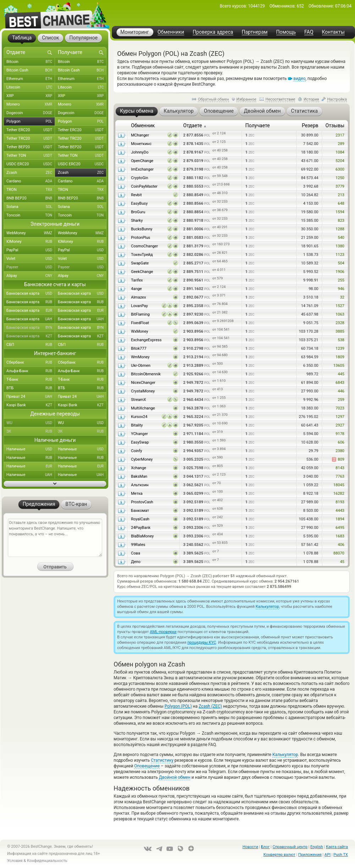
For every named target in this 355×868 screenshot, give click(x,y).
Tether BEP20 (31, 147)
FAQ (309, 32)
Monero (31, 105)
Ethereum (31, 79)
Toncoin (31, 215)
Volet (31, 259)
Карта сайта (337, 847)
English (317, 847)
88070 (339, 553)
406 (341, 545)
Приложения (310, 855)
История (311, 99)
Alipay (31, 276)
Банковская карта (31, 294)
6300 (340, 169)
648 (341, 203)
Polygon (31, 122)
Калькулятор (267, 607)
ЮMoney (31, 242)
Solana (31, 207)
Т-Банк (31, 380)
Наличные (31, 449)
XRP (31, 96)
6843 (340, 383)
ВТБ (31, 388)
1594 (340, 212)
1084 (340, 152)
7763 (340, 476)
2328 (340, 323)
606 (341, 442)
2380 (340, 451)
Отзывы (335, 125)
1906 (340, 272)
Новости (250, 847)
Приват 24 (31, 397)
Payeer (31, 267)
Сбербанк (31, 363)
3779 (340, 186)
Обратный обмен (213, 99)
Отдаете (195, 125)
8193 (340, 502)
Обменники (171, 32)
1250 (340, 178)
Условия (15, 861)
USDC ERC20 (31, 164)
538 (341, 340)
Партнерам (255, 32)
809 (338, 459)
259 (341, 400)
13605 (339, 366)
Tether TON (31, 156)
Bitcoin (31, 62)
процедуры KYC (202, 642)
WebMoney (31, 233)
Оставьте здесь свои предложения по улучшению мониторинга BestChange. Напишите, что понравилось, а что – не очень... (55, 538)
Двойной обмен (174, 777)
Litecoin (31, 87)
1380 (340, 246)
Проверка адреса (213, 32)
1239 (340, 349)
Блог (265, 847)
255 (341, 280)
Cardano (31, 181)
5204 (340, 161)
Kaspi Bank (31, 405)
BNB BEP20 (31, 198)
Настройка (337, 99)
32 (342, 297)
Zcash (31, 173)
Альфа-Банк (31, 371)
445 (341, 374)
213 (341, 195)
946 (341, 289)
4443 (340, 511)
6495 (340, 528)
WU (31, 423)
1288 (340, 229)
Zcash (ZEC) (211, 706)
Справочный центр (290, 847)
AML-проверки (163, 632)
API (327, 855)
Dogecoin (31, 113)
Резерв (310, 125)
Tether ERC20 (31, 130)
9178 (340, 434)
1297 (340, 417)
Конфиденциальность (47, 861)
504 (341, 263)
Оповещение (147, 766)
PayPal (31, 250)
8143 (340, 468)
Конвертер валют (279, 855)
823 (341, 221)
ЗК (31, 432)
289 (341, 144)
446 (341, 391)
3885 (340, 331)
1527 (340, 306)
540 (341, 238)
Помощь (286, 32)
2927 (340, 425)
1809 (340, 357)
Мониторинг (135, 32)
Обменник (143, 125)
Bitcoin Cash (31, 70)
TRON (31, 190)
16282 (339, 494)
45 (342, 562)
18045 (339, 485)
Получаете (258, 125)
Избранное (246, 99)
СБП (31, 345)
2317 (340, 135)
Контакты (333, 32)
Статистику (162, 760)
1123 (340, 255)
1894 (340, 519)
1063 (340, 314)
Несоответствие (280, 99)
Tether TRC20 (31, 139)
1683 (340, 536)
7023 (340, 408)
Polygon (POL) (178, 706)
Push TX (341, 855)
